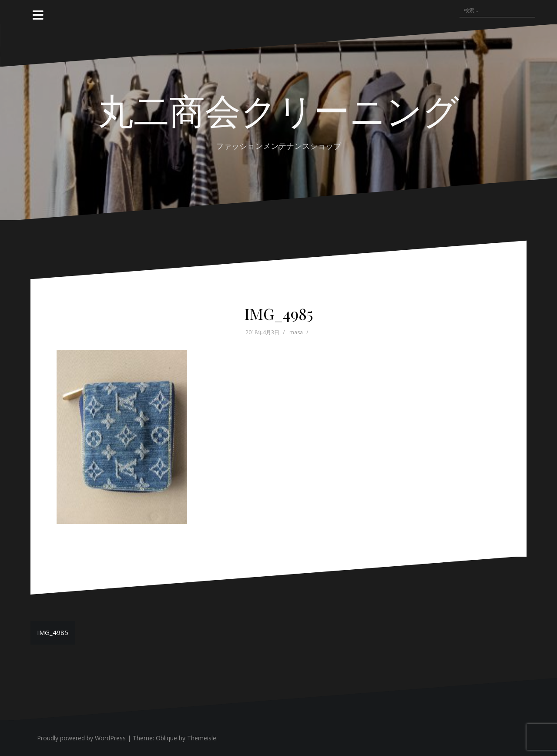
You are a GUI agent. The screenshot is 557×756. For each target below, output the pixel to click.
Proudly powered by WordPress (81, 738)
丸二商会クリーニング (278, 109)
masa (296, 332)
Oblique (166, 738)
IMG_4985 (53, 632)
